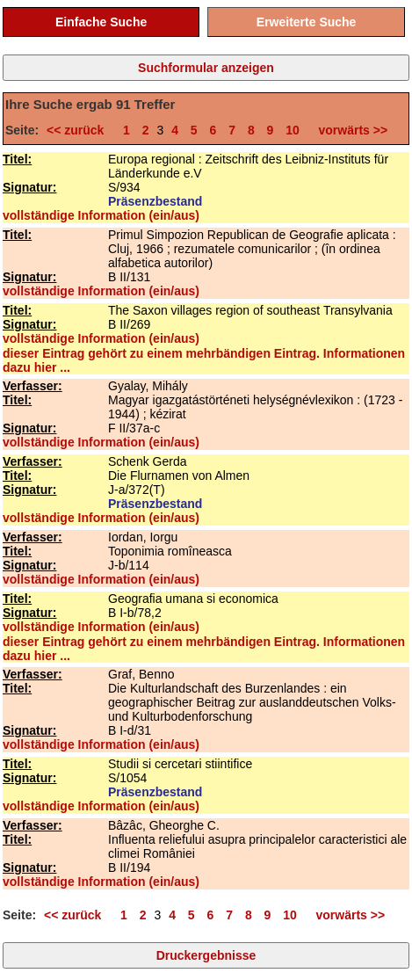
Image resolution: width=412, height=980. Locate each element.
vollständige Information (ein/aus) (101, 215)
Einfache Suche (101, 22)
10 (293, 130)
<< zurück (79, 130)
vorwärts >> (350, 130)
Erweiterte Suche (307, 22)
